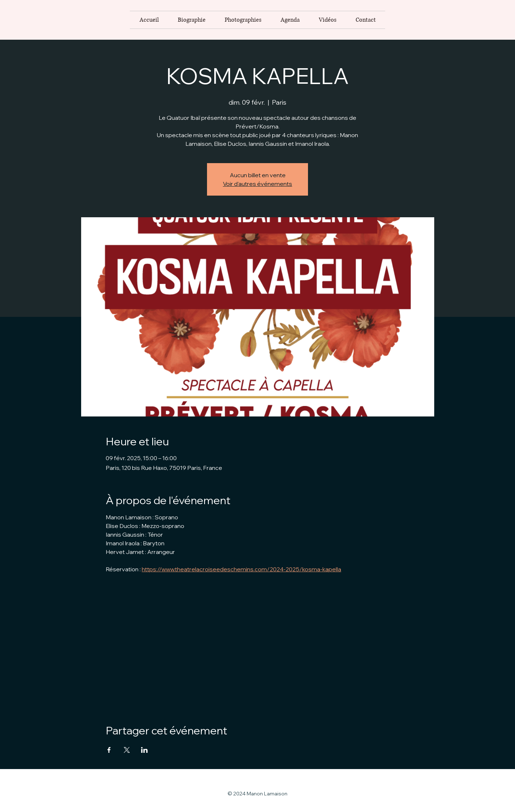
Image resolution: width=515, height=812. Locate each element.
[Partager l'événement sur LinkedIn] (144, 750)
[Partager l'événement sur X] (127, 750)
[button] (243, 20)
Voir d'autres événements (257, 184)
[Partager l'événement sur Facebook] (109, 750)
